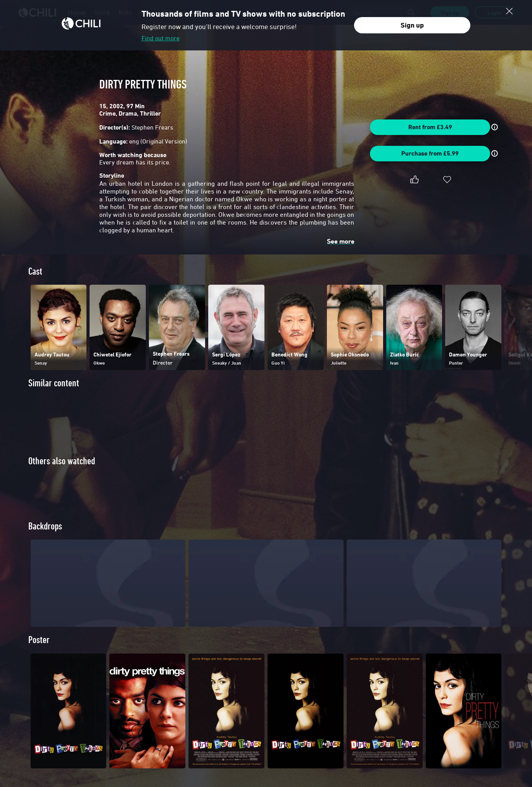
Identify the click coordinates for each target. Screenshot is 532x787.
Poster (39, 653)
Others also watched (62, 461)
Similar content (54, 383)
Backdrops (45, 539)
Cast (35, 271)
